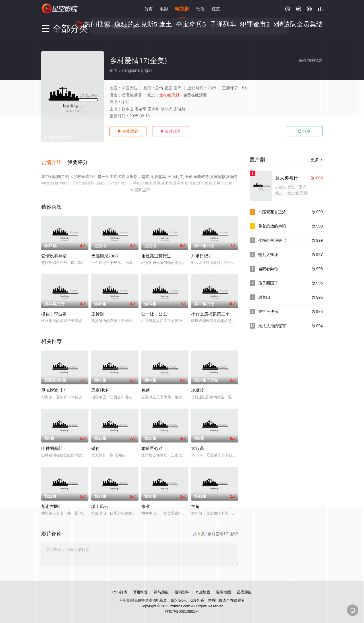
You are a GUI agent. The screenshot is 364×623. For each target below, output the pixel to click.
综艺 (216, 8)
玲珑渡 (197, 385)
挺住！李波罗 (54, 309)
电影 (164, 8)
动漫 (200, 8)
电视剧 (182, 8)
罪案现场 (100, 385)
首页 (148, 8)
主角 (195, 501)
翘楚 (146, 385)
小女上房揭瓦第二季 (210, 309)
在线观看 (128, 131)
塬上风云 (100, 501)
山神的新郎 (52, 443)
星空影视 (60, 9)
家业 (146, 501)
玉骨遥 (98, 309)
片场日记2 (201, 250)
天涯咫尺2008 (105, 250)
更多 (317, 160)
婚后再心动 (152, 443)
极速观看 (171, 131)
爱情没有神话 (54, 250)
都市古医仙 (52, 501)
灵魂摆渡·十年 (55, 385)
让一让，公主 (154, 309)
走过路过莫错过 (156, 250)
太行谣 (197, 443)
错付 (96, 443)
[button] (54, 159)
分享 (304, 131)
